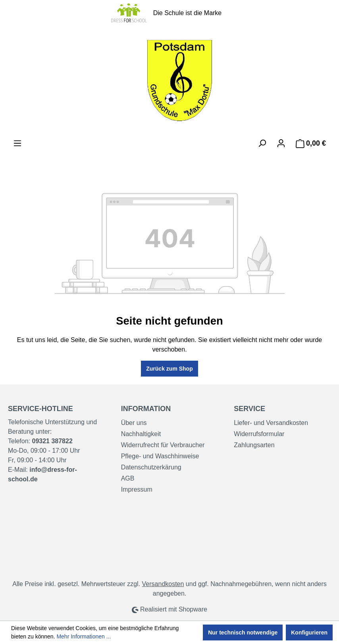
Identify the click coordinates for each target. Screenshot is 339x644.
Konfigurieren (309, 632)
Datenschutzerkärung (151, 467)
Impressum (137, 489)
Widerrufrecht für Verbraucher (163, 445)
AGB (128, 478)
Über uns (134, 423)
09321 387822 (52, 441)
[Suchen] (262, 143)
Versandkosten (163, 584)
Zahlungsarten (254, 445)
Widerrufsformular (259, 434)
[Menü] (17, 143)
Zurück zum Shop (169, 369)
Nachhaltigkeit (141, 434)
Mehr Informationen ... (84, 636)
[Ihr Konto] (281, 143)
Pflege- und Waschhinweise (160, 456)
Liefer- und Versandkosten (271, 423)
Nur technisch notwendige (243, 632)
